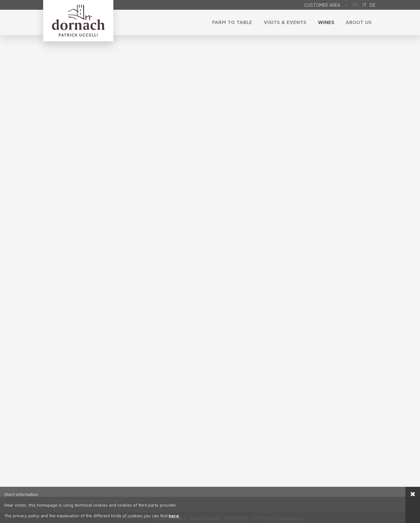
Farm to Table (232, 22)
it (365, 5)
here (174, 516)
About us (359, 22)
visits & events (285, 22)
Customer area (322, 5)
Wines (326, 22)
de (373, 5)
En (355, 5)
